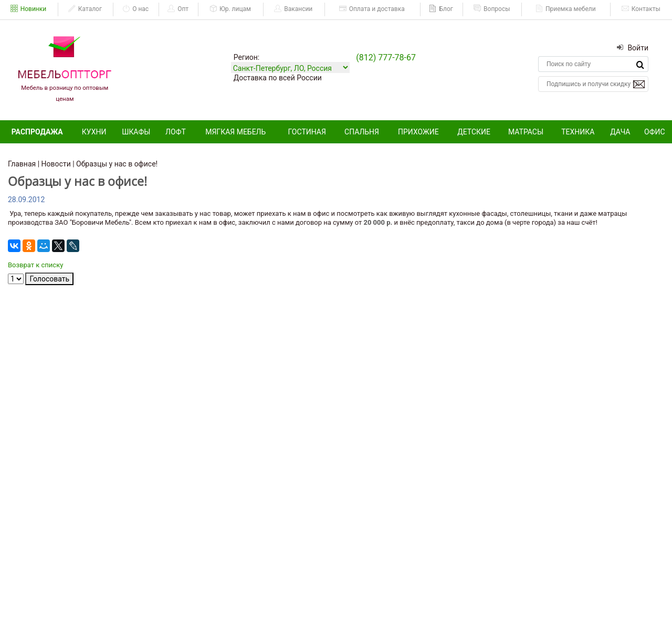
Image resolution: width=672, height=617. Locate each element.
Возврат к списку (35, 265)
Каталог (85, 9)
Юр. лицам (230, 9)
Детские (474, 132)
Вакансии (293, 9)
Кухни (94, 132)
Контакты (641, 9)
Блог (441, 9)
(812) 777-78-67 (386, 57)
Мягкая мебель (235, 132)
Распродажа (37, 132)
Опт (178, 9)
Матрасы (526, 132)
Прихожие (418, 132)
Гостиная (307, 132)
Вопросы (492, 9)
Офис (655, 132)
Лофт (176, 132)
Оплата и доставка (372, 9)
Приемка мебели (566, 9)
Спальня (362, 132)
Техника (578, 132)
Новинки (29, 9)
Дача (620, 132)
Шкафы (136, 132)
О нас (135, 9)
